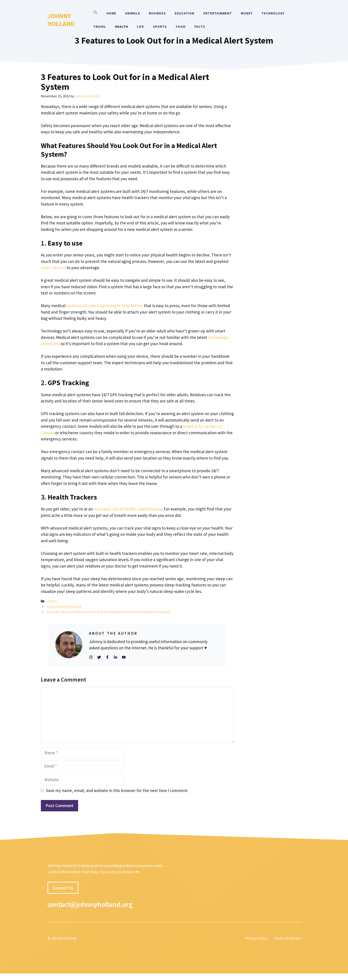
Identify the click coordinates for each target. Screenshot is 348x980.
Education (185, 13)
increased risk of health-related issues (128, 509)
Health (122, 27)
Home (111, 13)
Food (181, 27)
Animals (133, 13)
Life (140, 27)
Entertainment (218, 13)
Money (247, 13)
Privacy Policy (256, 938)
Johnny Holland (61, 20)
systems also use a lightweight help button (105, 306)
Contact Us (63, 888)
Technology (273, 13)
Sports (160, 27)
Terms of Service (287, 938)
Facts (200, 27)
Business (157, 13)
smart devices (53, 268)
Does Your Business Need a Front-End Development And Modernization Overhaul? (109, 612)
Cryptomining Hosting (64, 606)
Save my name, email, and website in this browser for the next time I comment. (117, 790)
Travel (100, 27)
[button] (95, 13)
